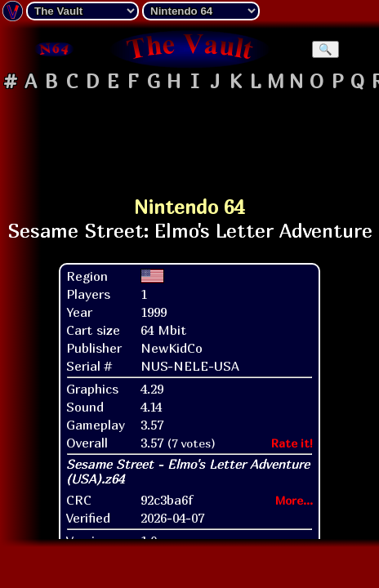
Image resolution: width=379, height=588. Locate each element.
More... (294, 500)
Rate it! (292, 443)
